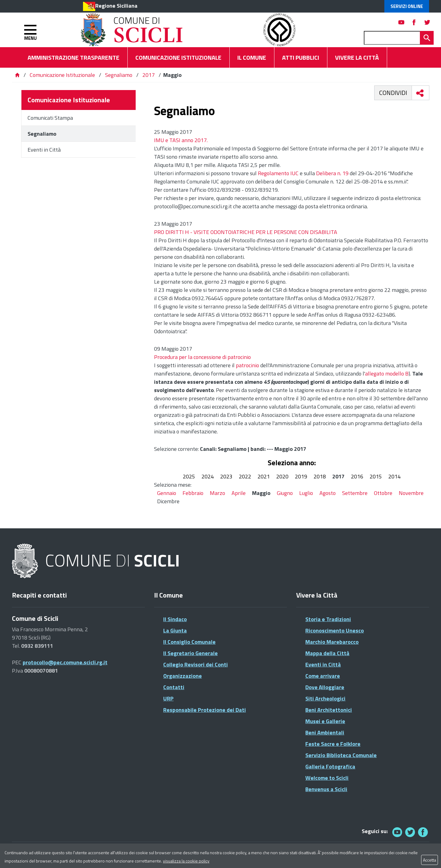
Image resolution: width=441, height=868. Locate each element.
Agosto (328, 493)
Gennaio (167, 493)
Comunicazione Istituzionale (62, 75)
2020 (282, 476)
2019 (301, 476)
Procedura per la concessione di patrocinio (202, 357)
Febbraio (193, 493)
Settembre (355, 493)
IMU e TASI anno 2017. (181, 140)
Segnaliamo (119, 75)
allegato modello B (387, 374)
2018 (320, 476)
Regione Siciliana (116, 6)
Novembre (411, 493)
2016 (357, 476)
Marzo (217, 493)
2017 (149, 75)
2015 (376, 476)
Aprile (239, 493)
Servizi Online (407, 6)
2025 (189, 476)
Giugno (285, 493)
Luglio (306, 493)
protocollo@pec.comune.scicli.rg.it (65, 662)
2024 (208, 476)
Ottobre (383, 493)
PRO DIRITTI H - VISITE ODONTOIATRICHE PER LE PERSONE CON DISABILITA (246, 232)
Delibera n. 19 (332, 173)
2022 (245, 476)
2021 (264, 476)
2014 (394, 476)
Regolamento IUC (278, 173)
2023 (226, 476)
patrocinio (247, 365)
